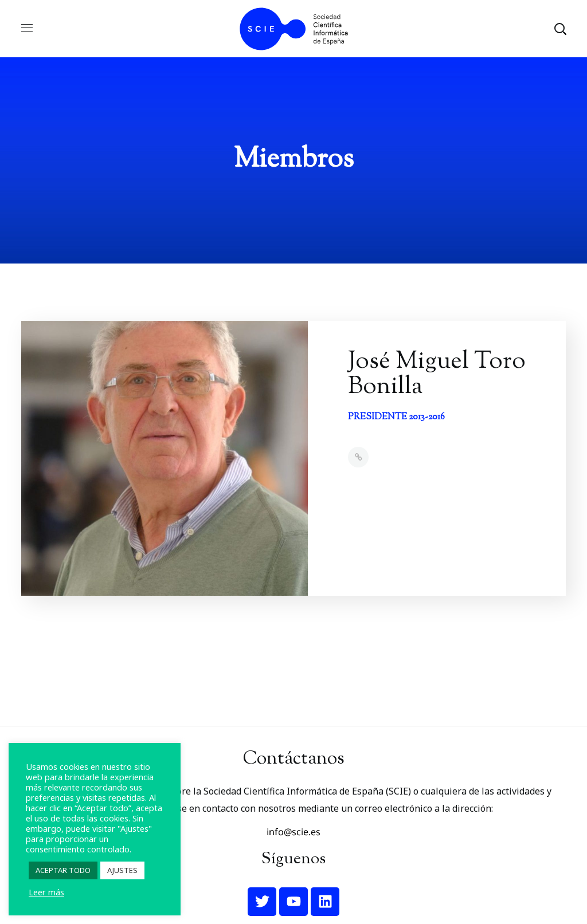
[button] (560, 29)
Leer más (46, 892)
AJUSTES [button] (122, 870)
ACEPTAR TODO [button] (63, 870)
